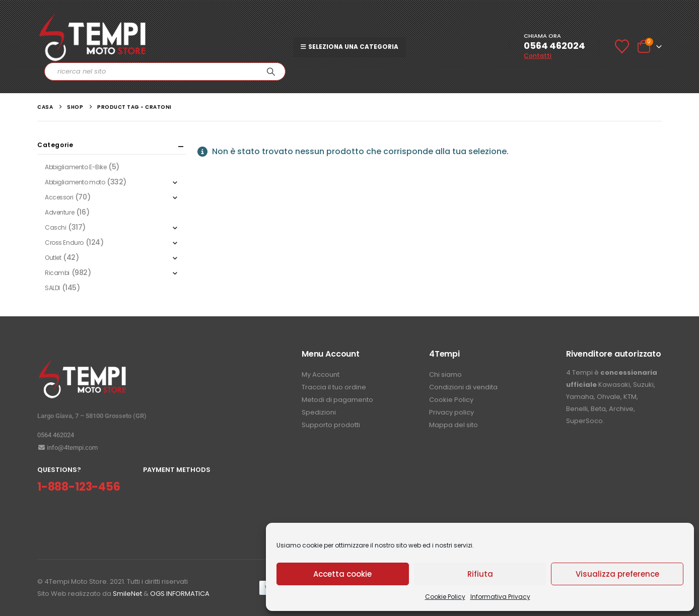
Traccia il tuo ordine (334, 387)
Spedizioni (319, 412)
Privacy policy (451, 412)
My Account (321, 374)
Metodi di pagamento (337, 400)
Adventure (59, 212)
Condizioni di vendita (463, 387)
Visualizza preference (617, 574)
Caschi (55, 227)
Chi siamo (445, 374)
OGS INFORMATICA (180, 594)
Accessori (59, 197)
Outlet (53, 258)
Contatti (538, 56)
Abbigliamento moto (75, 182)
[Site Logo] (93, 38)
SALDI (52, 288)
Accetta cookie (342, 574)
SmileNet (127, 594)
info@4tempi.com (67, 448)
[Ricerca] (271, 72)
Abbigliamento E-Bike (76, 167)
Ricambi (57, 273)
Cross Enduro (64, 243)
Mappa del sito (453, 425)
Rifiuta (480, 574)
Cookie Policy (445, 597)
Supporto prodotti (331, 425)
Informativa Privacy (500, 597)
